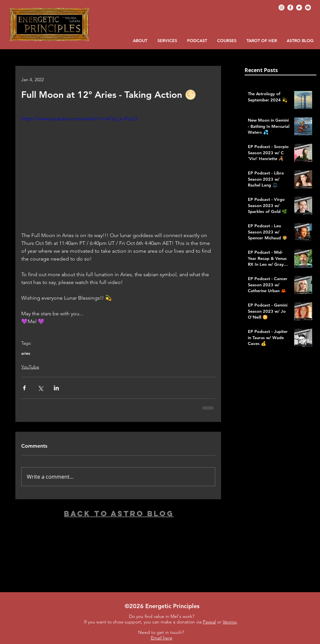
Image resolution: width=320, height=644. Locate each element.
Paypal (209, 622)
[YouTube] (308, 7)
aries (26, 353)
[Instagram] (281, 7)
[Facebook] (290, 7)
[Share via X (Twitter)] (40, 388)
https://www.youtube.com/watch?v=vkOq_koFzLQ (79, 119)
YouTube (30, 367)
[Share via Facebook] (24, 388)
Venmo (230, 622)
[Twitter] (299, 7)
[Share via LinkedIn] (56, 388)
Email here (162, 638)
